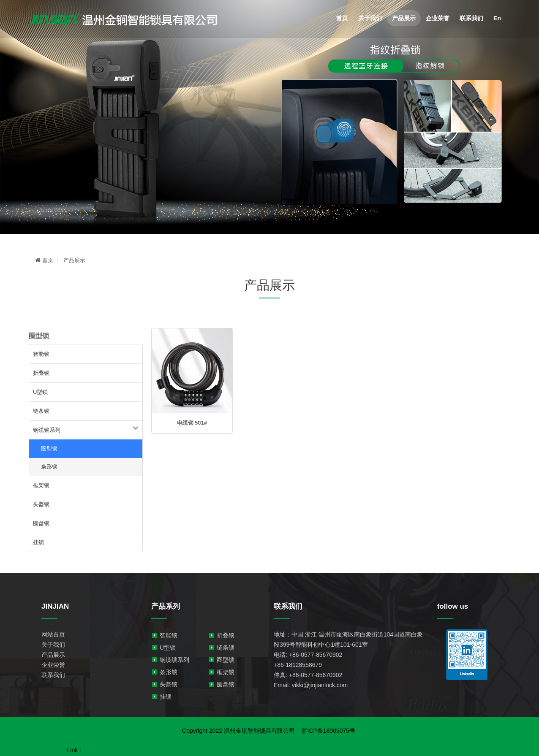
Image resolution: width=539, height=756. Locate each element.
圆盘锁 (41, 523)
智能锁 (41, 354)
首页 (342, 18)
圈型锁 (49, 448)
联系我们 (471, 18)
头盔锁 (41, 504)
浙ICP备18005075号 (325, 731)
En (497, 18)
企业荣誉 (438, 18)
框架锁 (41, 485)
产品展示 (404, 18)
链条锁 (41, 411)
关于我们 (370, 18)
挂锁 (38, 542)
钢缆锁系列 (47, 430)
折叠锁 (41, 373)
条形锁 (49, 467)
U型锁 (40, 392)
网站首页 (53, 634)
